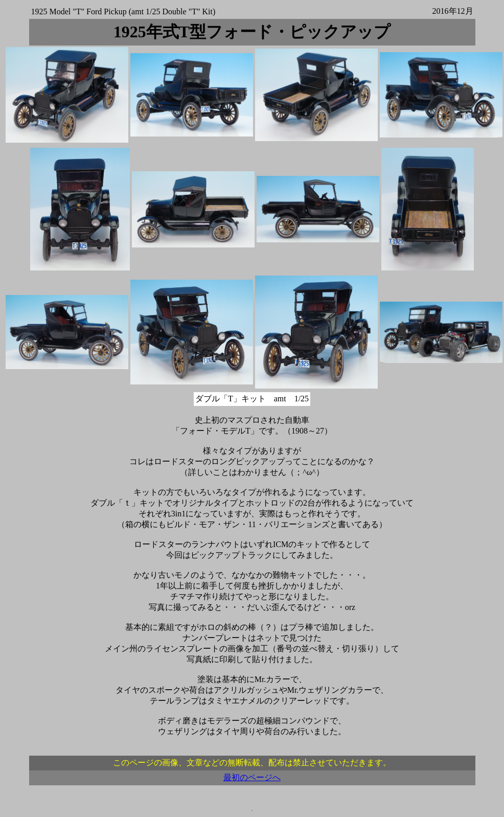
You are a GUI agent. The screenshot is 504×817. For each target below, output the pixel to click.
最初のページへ (252, 777)
